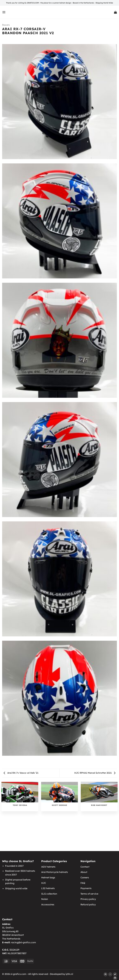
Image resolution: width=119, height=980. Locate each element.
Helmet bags (48, 877)
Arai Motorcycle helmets (55, 872)
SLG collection (49, 894)
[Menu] (4, 12)
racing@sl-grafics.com (23, 942)
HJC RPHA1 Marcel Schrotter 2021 (95, 773)
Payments (86, 888)
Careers (85, 877)
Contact (85, 867)
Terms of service (89, 894)
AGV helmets (48, 867)
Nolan (45, 899)
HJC (44, 883)
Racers (6, 25)
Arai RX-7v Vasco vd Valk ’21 (21, 773)
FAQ (83, 883)
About (84, 872)
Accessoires (48, 904)
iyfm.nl (69, 974)
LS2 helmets (48, 888)
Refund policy (88, 904)
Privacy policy (88, 899)
